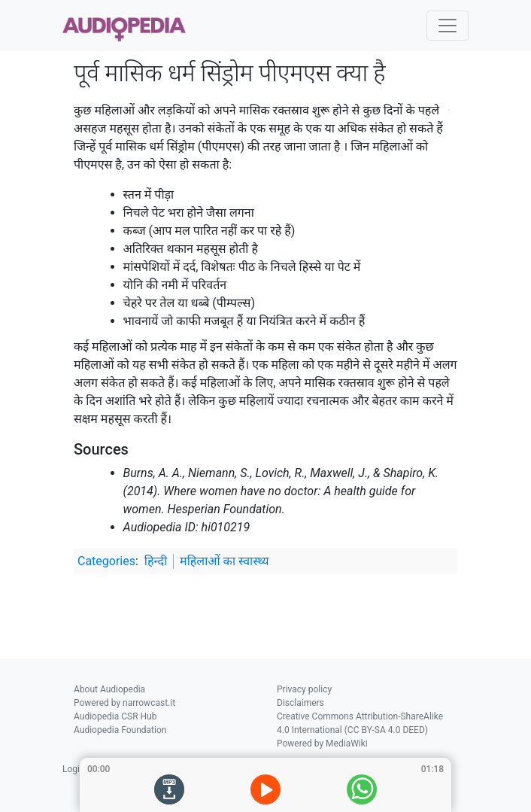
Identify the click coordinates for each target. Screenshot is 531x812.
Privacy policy (304, 689)
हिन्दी (156, 561)
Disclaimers (300, 703)
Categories (106, 561)
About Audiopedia (109, 689)
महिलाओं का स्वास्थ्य (225, 561)
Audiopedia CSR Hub (115, 716)
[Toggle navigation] (448, 26)
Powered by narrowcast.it (124, 703)
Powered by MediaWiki (322, 744)
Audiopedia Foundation (120, 730)
